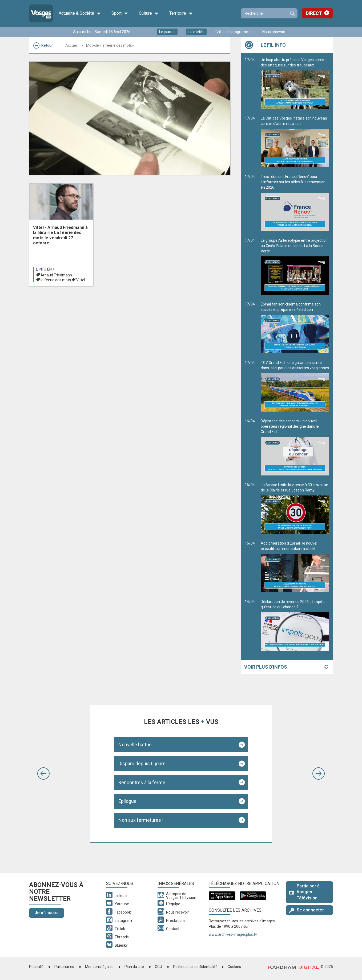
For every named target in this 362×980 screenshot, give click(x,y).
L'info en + (45, 269)
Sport (120, 13)
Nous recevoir (274, 32)
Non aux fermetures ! (141, 820)
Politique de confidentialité (195, 967)
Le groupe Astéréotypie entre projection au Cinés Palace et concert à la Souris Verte (295, 267)
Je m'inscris (47, 913)
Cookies (234, 967)
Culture (149, 13)
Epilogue (127, 801)
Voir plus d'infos (266, 667)
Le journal (167, 32)
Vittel (81, 280)
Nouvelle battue (135, 745)
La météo (196, 32)
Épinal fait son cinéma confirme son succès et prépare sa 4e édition (295, 328)
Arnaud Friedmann (56, 275)
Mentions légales (99, 967)
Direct (314, 13)
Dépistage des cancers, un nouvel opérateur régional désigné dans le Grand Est (295, 447)
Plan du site (134, 967)
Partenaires (64, 967)
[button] (43, 773)
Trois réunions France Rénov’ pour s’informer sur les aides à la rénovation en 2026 (295, 203)
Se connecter (307, 910)
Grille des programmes (234, 32)
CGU (158, 967)
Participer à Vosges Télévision (304, 892)
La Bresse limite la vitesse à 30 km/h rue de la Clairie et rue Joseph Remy (295, 508)
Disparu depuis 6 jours (142, 763)
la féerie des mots (56, 280)
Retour (43, 45)
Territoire (181, 13)
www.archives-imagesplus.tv (233, 934)
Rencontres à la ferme (142, 782)
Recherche (292, 13)
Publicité (36, 967)
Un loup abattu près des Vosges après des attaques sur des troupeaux (295, 83)
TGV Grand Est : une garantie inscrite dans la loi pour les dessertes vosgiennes (295, 386)
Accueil (71, 45)
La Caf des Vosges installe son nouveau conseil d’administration (295, 142)
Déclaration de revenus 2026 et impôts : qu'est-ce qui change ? (295, 625)
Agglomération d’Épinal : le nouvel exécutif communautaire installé (295, 567)
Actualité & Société (80, 13)
